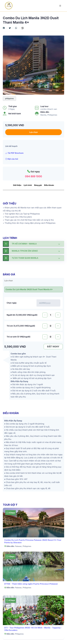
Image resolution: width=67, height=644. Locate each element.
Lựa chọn (33, 132)
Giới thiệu (17, 185)
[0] (34, 91)
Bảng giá (38, 185)
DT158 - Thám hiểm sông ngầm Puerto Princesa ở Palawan (31, 584)
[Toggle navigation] (60, 6)
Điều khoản (49, 185)
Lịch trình (28, 185)
